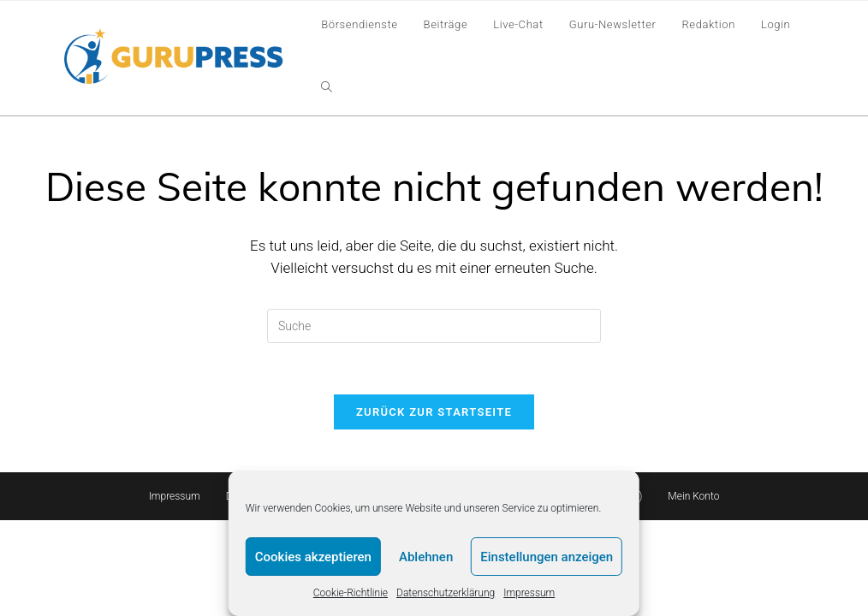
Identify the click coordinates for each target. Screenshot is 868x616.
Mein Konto (693, 496)
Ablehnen (426, 557)
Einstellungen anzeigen (547, 557)
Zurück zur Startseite (434, 412)
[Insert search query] (434, 326)
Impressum (529, 593)
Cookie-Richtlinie (351, 593)
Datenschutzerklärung (446, 593)
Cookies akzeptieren (313, 557)
